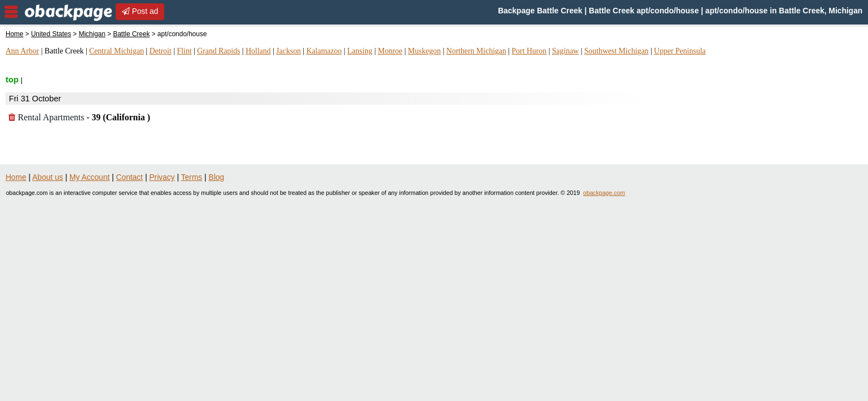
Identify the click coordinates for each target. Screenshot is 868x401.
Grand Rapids (218, 51)
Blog (216, 177)
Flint (184, 51)
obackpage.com (604, 193)
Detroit (160, 51)
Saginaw (565, 51)
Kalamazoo (324, 51)
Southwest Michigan (617, 51)
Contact (130, 177)
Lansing (360, 51)
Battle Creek (131, 34)
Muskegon (424, 51)
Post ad (140, 11)
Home (14, 34)
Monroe (390, 51)
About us (48, 177)
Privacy (162, 177)
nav (11, 12)
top (12, 79)
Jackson (288, 51)
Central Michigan (116, 51)
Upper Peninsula (680, 51)
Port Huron (529, 51)
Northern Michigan (476, 51)
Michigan (92, 34)
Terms (191, 177)
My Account (90, 177)
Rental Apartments (79, 117)
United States (51, 34)
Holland (258, 51)
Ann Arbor (22, 51)
